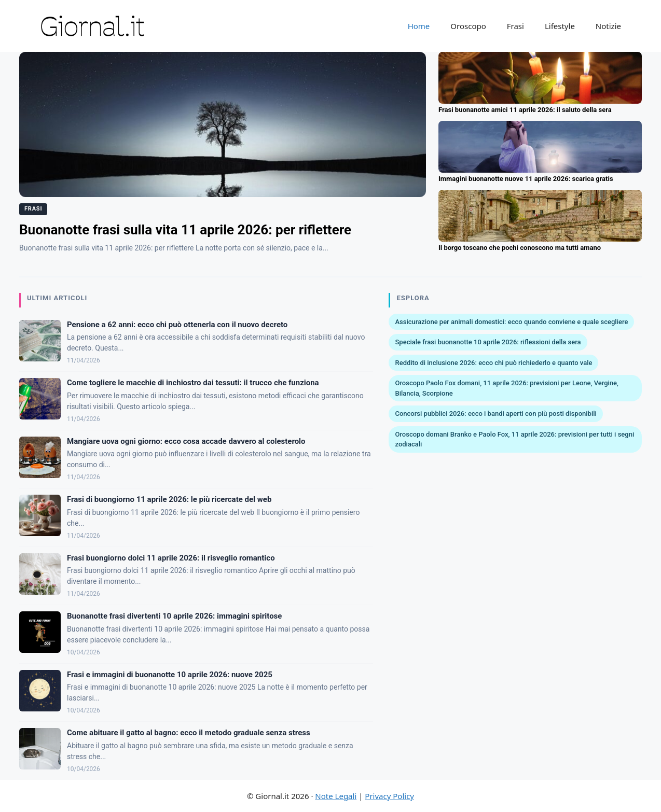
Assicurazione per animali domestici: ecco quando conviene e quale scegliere (511, 322)
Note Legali (336, 796)
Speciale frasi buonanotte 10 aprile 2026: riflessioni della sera (488, 342)
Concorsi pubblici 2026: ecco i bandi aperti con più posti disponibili (495, 414)
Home (419, 26)
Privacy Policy (389, 796)
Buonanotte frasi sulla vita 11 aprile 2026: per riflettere (185, 230)
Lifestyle (560, 26)
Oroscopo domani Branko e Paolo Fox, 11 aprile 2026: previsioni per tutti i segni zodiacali (514, 439)
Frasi (515, 26)
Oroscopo (468, 26)
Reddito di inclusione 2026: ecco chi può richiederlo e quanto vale (493, 363)
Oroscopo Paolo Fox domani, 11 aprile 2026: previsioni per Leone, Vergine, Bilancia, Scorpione (507, 388)
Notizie (608, 26)
